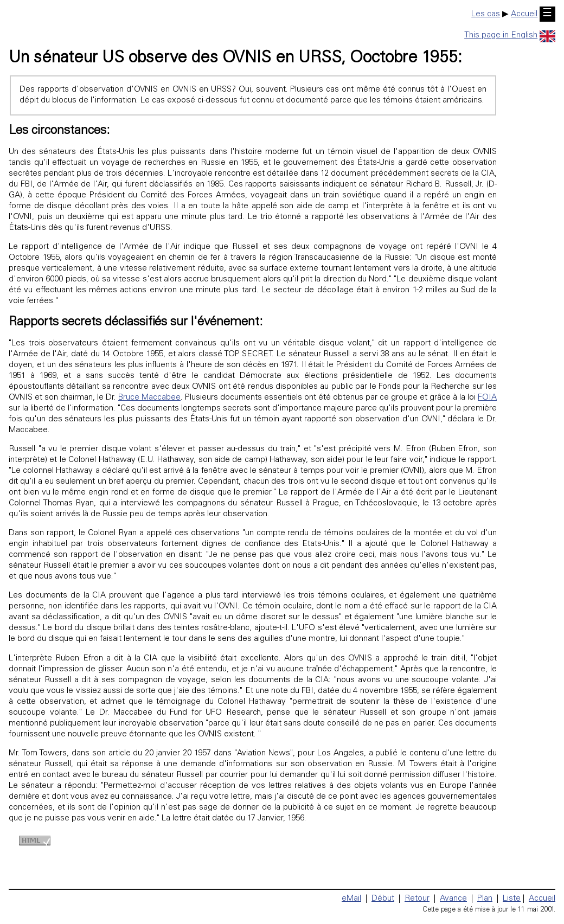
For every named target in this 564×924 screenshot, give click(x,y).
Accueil (524, 14)
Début (383, 899)
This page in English (510, 36)
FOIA (487, 398)
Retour (417, 899)
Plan (485, 899)
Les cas (486, 14)
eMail (351, 899)
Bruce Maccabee (149, 398)
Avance (453, 899)
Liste (512, 899)
